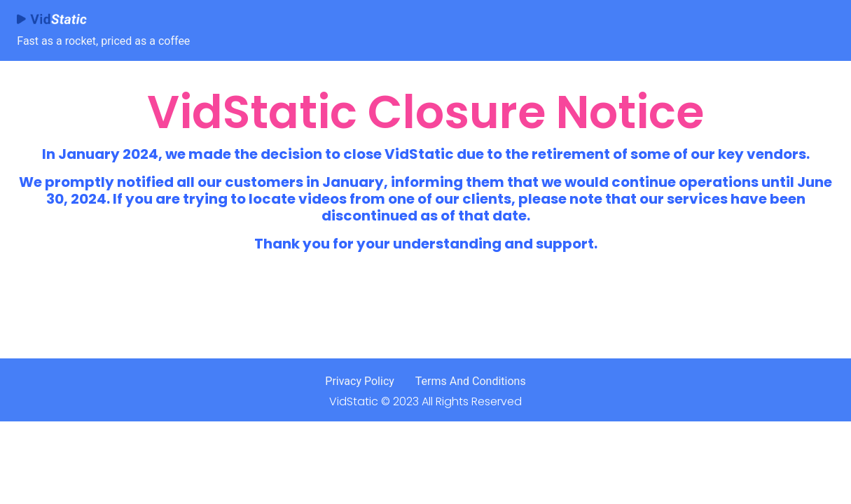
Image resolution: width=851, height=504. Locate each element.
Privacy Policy (360, 381)
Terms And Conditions (471, 381)
